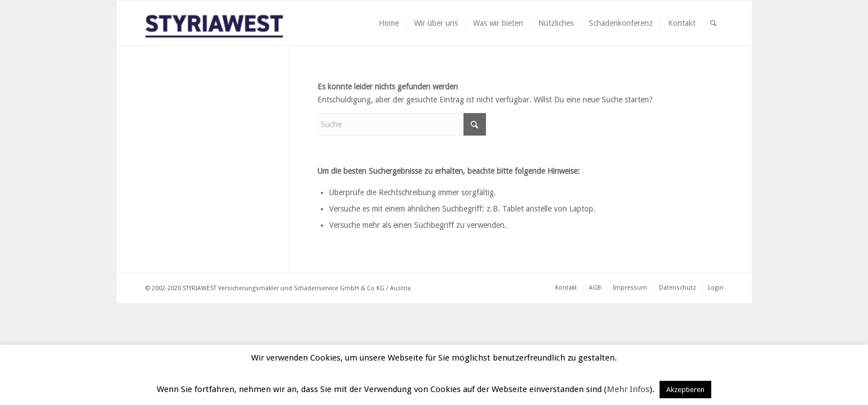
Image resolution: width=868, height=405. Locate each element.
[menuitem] (389, 23)
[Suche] (713, 23)
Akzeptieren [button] (685, 390)
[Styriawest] (222, 23)
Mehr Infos (628, 389)
